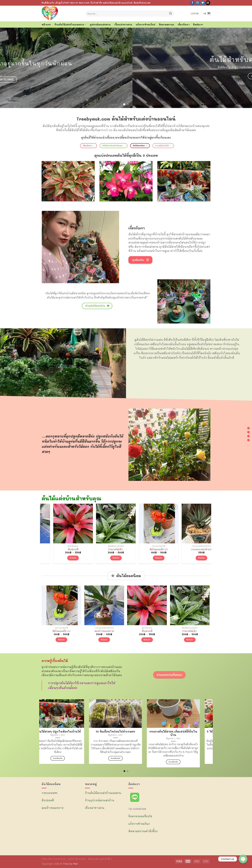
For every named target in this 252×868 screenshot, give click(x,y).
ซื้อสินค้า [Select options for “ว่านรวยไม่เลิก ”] (147, 558)
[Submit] (171, 13)
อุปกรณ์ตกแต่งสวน (100, 25)
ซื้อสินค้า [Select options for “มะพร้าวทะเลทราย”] (61, 558)
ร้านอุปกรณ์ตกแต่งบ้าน (100, 800)
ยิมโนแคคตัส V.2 (190, 549)
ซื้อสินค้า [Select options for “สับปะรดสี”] (104, 558)
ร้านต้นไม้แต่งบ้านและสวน (70, 25)
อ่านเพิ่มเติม (126, 758)
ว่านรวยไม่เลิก (147, 549)
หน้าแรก (46, 25)
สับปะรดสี (104, 549)
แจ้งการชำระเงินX (146, 25)
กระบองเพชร (50, 793)
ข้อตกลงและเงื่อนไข (140, 816)
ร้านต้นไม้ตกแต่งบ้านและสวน (103, 793)
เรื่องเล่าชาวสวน (123, 25)
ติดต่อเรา (198, 25)
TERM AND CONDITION (54, 859)
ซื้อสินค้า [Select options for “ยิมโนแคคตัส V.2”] (190, 558)
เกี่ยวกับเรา (184, 25)
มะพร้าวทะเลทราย (61, 549)
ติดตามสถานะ (167, 25)
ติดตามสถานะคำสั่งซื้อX (143, 831)
